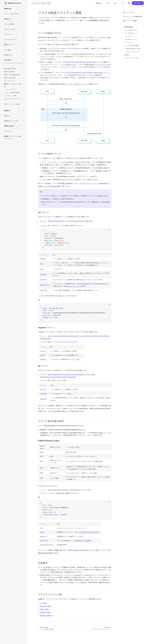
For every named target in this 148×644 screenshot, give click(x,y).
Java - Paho (44, 609)
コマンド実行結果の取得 (131, 45)
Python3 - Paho (46, 606)
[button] (23, 9)
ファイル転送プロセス (131, 30)
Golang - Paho (45, 612)
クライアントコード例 (131, 58)
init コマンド (129, 36)
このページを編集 (130, 21)
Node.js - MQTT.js (47, 615)
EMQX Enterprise (13, 3)
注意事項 (127, 55)
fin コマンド (129, 42)
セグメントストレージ (74, 286)
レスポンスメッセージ (132, 52)
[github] (129, 3)
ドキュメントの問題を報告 (133, 17)
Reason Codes (83, 541)
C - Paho (43, 603)
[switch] (123, 3)
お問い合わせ (138, 3)
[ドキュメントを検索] (41, 3)
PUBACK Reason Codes (133, 49)
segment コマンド (131, 39)
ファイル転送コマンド (131, 33)
